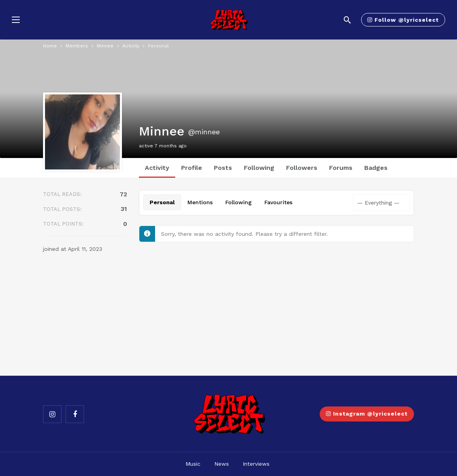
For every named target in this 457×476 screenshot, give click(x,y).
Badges (376, 168)
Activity (157, 168)
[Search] (347, 20)
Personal (162, 202)
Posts (223, 168)
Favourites (278, 202)
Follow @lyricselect (403, 20)
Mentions (200, 202)
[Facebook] (75, 414)
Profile (192, 168)
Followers (302, 168)
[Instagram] (52, 414)
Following (259, 168)
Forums (341, 168)
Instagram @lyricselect (367, 414)
